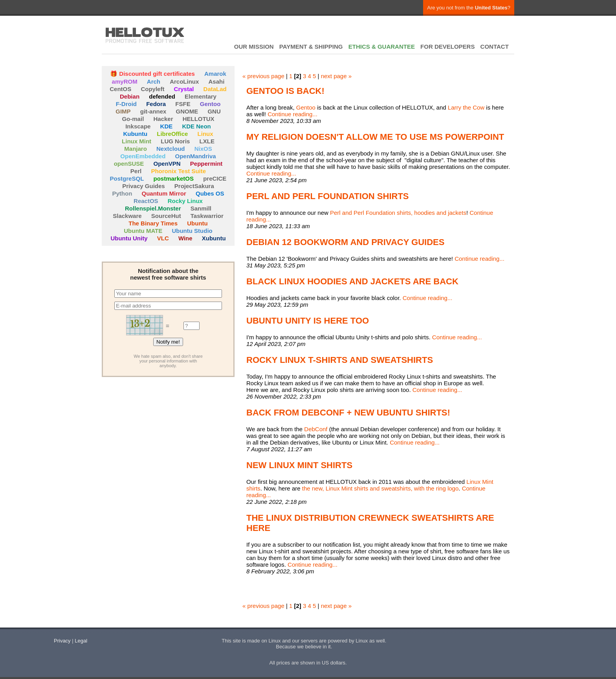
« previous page (263, 76)
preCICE (215, 178)
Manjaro (136, 149)
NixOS (203, 149)
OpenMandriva (196, 156)
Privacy (62, 641)
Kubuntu (135, 134)
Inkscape (138, 126)
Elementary (201, 96)
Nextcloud (171, 149)
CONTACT (495, 47)
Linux (205, 134)
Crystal (184, 89)
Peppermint (206, 164)
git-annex (153, 111)
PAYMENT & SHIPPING (311, 47)
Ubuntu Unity (129, 238)
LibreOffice (172, 134)
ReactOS (146, 201)
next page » (336, 76)
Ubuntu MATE (143, 231)
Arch (154, 81)
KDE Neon (196, 126)
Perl (136, 171)
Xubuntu (214, 238)
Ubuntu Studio (192, 231)
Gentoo (210, 104)
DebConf (316, 429)
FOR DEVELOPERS (447, 47)
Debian (130, 96)
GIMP (123, 111)
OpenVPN (167, 164)
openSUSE (129, 164)
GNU (214, 111)
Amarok (215, 74)
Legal (81, 641)
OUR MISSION (254, 47)
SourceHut (166, 216)
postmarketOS (173, 178)
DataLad (215, 89)
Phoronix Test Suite (178, 171)
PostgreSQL (127, 178)
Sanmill (201, 208)
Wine (185, 238)
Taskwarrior (207, 216)
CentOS (120, 89)
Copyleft (152, 89)
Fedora (156, 104)
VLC (163, 238)
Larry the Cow (466, 107)
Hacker (163, 119)
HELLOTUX (145, 35)
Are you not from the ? (469, 8)
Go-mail (133, 119)
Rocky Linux (185, 201)
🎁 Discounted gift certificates (152, 74)
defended (162, 96)
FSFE (183, 104)
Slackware (127, 216)
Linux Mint (137, 141)
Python (122, 193)
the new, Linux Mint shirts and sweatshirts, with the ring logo (380, 488)
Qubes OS (210, 193)
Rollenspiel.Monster (153, 208)
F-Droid (126, 104)
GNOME (187, 111)
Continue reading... (292, 114)
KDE (167, 126)
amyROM (125, 81)
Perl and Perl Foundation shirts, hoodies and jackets (398, 213)
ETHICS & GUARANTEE (382, 47)
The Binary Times (153, 223)
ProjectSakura (194, 186)
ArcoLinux (184, 81)
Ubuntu (197, 223)
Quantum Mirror (164, 193)
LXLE (207, 141)
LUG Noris (175, 141)
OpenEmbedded (143, 156)
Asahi (217, 81)
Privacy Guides (143, 186)
